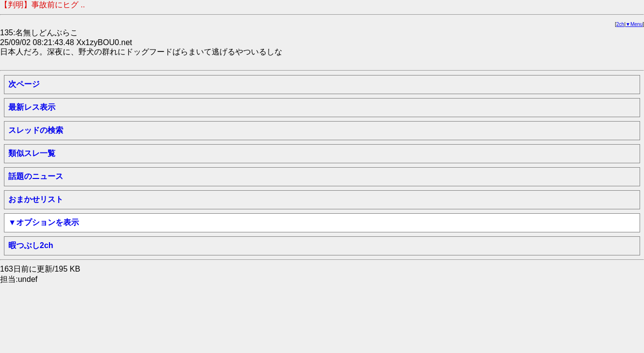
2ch (620, 24)
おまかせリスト (36, 199)
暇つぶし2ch (31, 245)
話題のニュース (36, 176)
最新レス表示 (32, 107)
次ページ (24, 84)
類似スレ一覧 (32, 153)
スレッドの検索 (36, 130)
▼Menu (634, 24)
